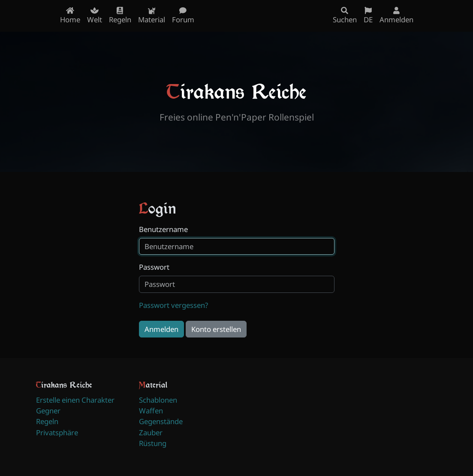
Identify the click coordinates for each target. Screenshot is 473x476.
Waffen (151, 411)
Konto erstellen (216, 329)
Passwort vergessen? (173, 305)
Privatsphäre (57, 432)
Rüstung (153, 443)
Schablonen (158, 400)
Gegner (48, 411)
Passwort (154, 267)
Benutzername (163, 229)
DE (368, 16)
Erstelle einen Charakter (75, 400)
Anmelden (161, 329)
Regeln (47, 421)
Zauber (151, 432)
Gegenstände (161, 421)
